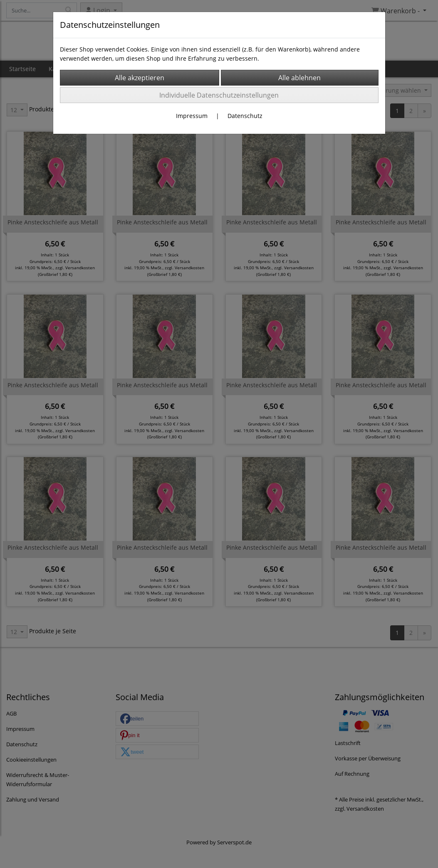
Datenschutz (245, 116)
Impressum (192, 116)
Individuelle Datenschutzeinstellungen (219, 95)
